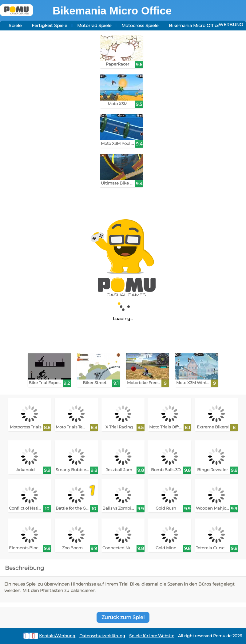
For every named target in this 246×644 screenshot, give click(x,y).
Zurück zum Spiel (123, 617)
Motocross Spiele (140, 26)
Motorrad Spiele (94, 26)
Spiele (15, 26)
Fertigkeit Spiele (49, 26)
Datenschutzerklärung (102, 636)
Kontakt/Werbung (57, 636)
